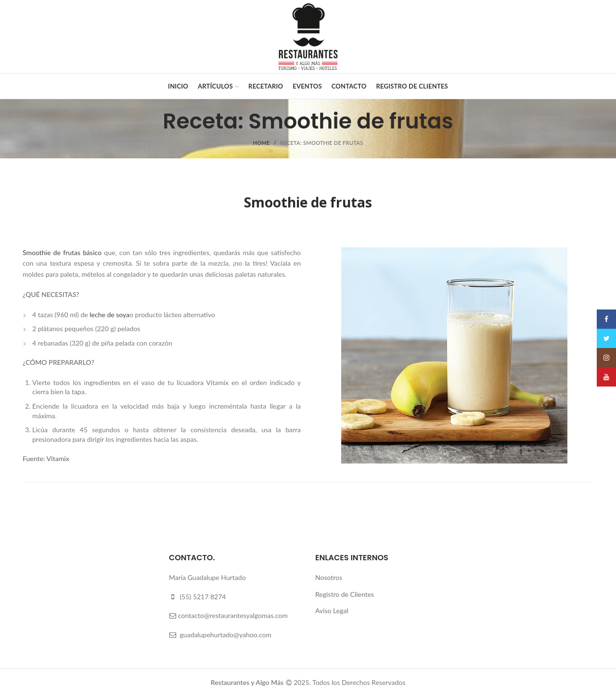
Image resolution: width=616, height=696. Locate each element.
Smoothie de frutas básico (62, 252)
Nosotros (329, 577)
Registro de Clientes (345, 594)
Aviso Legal (332, 611)
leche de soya (109, 315)
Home (262, 143)
